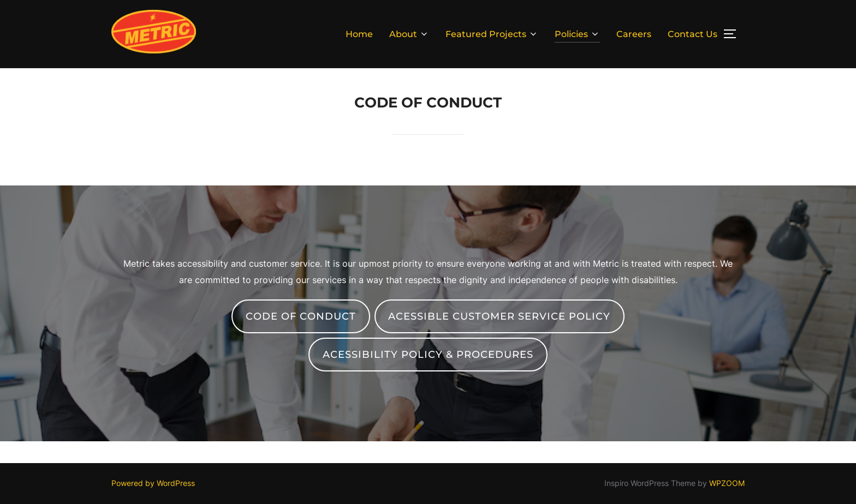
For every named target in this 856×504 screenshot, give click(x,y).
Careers (634, 34)
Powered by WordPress (153, 483)
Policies (577, 34)
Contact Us (692, 34)
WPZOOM (727, 483)
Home (359, 34)
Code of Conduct (301, 316)
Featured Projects (492, 34)
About (409, 34)
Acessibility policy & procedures (428, 355)
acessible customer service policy (499, 316)
